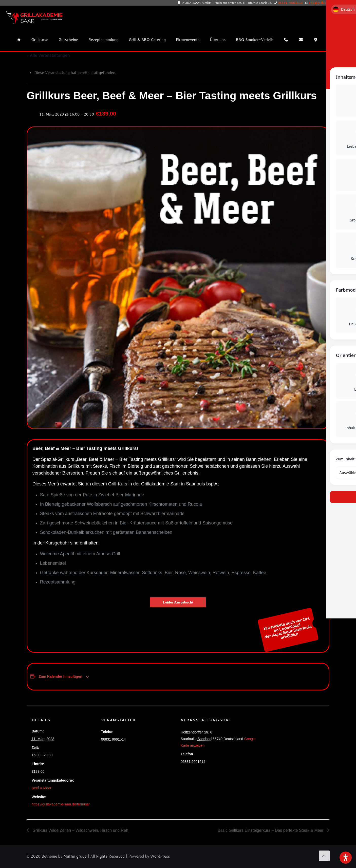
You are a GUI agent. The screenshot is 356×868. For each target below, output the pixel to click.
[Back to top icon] (324, 856)
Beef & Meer (42, 788)
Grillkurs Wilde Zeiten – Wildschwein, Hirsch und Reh (80, 830)
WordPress (160, 856)
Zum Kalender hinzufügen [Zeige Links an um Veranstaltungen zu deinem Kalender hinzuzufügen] (61, 676)
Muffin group (75, 856)
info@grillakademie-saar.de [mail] (328, 3)
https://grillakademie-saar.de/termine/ (61, 804)
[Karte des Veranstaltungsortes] (298, 740)
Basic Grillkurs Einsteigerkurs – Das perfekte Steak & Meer (271, 830)
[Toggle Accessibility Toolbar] (346, 858)
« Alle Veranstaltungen (48, 55)
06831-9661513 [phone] (290, 3)
